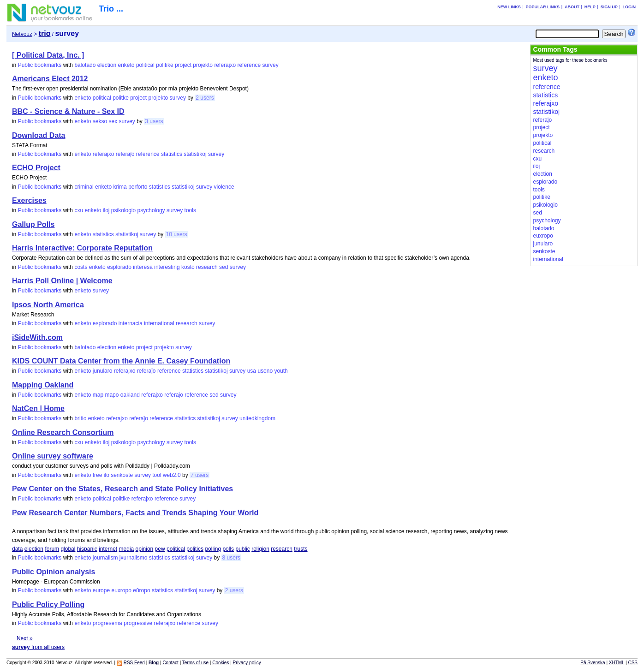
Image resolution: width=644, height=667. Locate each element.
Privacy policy (247, 663)
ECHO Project (36, 168)
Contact (170, 663)
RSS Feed (134, 663)
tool (157, 475)
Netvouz (22, 34)
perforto (138, 187)
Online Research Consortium (63, 432)
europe (101, 590)
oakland (130, 395)
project (183, 65)
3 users (154, 121)
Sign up (609, 7)
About (572, 7)
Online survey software (53, 456)
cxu (79, 210)
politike (164, 65)
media (127, 549)
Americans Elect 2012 (50, 79)
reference (249, 65)
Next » (25, 638)
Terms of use (195, 663)
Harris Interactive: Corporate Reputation (82, 248)
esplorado (119, 267)
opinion (145, 549)
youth (281, 371)
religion (260, 549)
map (98, 395)
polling (213, 549)
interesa (143, 267)
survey (270, 65)
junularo (103, 371)
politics (195, 549)
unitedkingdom (257, 418)
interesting (167, 267)
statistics (172, 154)
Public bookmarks (40, 65)
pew (160, 549)
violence (224, 187)
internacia (131, 323)
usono (265, 371)
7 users (200, 475)
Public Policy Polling (48, 604)
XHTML (617, 663)
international (159, 323)
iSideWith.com (37, 337)
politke (121, 98)
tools (190, 210)
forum (52, 549)
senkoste (122, 475)
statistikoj (195, 154)
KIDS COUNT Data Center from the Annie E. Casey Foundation (121, 361)
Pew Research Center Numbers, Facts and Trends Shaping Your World (135, 513)
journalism (105, 558)
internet (108, 549)
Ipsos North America (48, 305)
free (98, 475)
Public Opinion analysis (54, 572)
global (68, 549)
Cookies (221, 663)
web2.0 (172, 475)
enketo (126, 65)
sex (113, 121)
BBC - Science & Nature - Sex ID (68, 111)
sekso (100, 121)
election (107, 65)
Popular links (543, 7)
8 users (231, 558)
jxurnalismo (134, 558)
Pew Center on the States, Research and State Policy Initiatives (122, 489)
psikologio (123, 210)
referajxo (225, 65)
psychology (151, 210)
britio (80, 418)
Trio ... (111, 9)
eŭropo (141, 590)
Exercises (29, 200)
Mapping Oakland (43, 385)
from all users (38, 647)
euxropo (121, 590)
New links (509, 7)
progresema (107, 623)
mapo (112, 395)
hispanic (87, 549)
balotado (85, 65)
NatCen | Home (38, 408)
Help (590, 7)
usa (252, 371)
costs (81, 267)
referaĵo (125, 154)
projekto (203, 65)
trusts (301, 549)
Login (629, 7)
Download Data (39, 135)
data (17, 549)
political (145, 65)
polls (228, 549)
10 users (177, 234)
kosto (188, 267)
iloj (106, 210)
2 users (205, 98)
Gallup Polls (33, 224)
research (207, 267)
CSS (633, 663)
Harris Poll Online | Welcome (62, 281)
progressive (138, 623)
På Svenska (593, 663)
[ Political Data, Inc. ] (48, 55)
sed (224, 267)
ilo (107, 475)
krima (120, 187)
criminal (84, 187)
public (242, 549)
